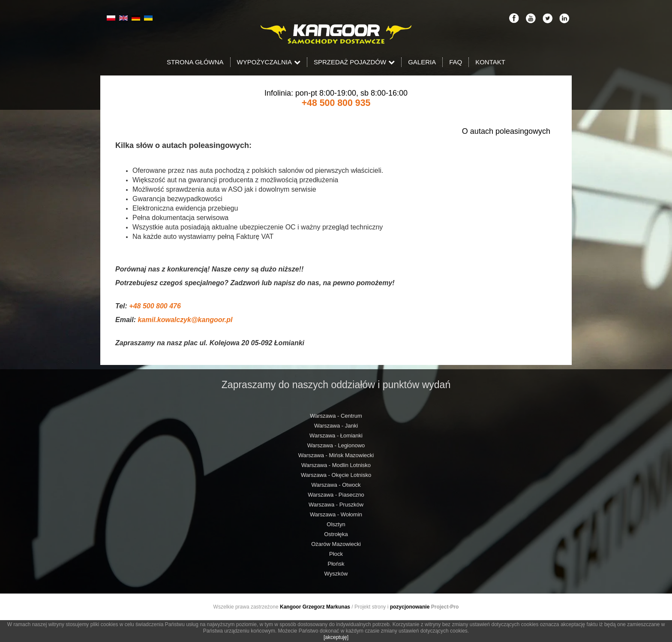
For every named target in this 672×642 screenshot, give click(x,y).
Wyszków (336, 574)
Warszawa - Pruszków (336, 505)
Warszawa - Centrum (336, 416)
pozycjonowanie (410, 607)
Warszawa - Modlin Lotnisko (336, 465)
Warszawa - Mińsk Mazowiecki (336, 455)
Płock (336, 554)
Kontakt (490, 62)
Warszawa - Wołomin (336, 514)
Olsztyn (336, 524)
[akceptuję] (336, 637)
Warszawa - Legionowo (336, 445)
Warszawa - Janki (336, 426)
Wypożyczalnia (269, 62)
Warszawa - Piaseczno (336, 495)
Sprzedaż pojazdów (354, 62)
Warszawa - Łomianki (336, 436)
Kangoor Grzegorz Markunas (315, 607)
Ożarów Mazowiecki (336, 544)
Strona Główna (195, 62)
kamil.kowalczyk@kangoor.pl (185, 320)
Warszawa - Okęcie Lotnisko (336, 475)
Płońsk (336, 564)
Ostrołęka (336, 534)
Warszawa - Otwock (336, 485)
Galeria (422, 62)
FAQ (456, 62)
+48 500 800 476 (155, 306)
